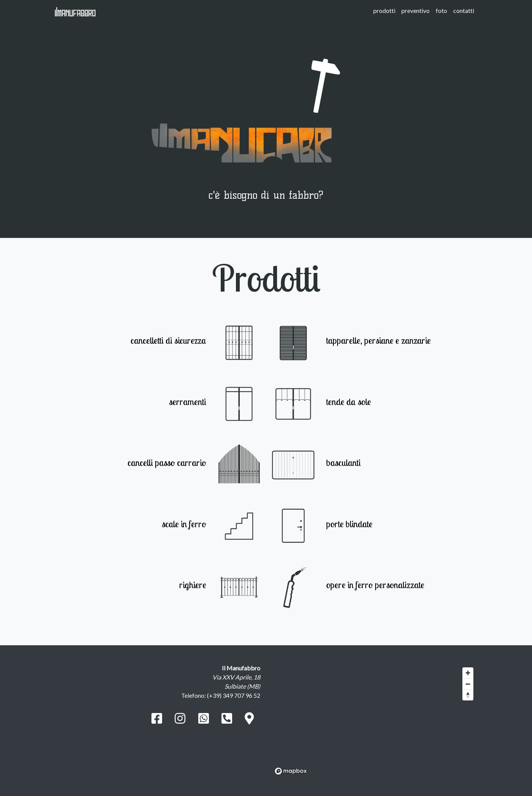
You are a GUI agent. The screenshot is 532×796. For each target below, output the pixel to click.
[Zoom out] (468, 684)
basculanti (343, 463)
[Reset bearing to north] (468, 695)
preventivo (416, 10)
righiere (193, 585)
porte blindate (349, 524)
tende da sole (349, 402)
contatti (464, 10)
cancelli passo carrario (167, 463)
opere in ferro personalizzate (375, 585)
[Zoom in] (468, 673)
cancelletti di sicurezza (168, 340)
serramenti (188, 402)
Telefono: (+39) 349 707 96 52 (221, 695)
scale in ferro (184, 524)
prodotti (384, 10)
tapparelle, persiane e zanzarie (378, 340)
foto (441, 10)
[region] (374, 721)
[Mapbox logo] (291, 771)
